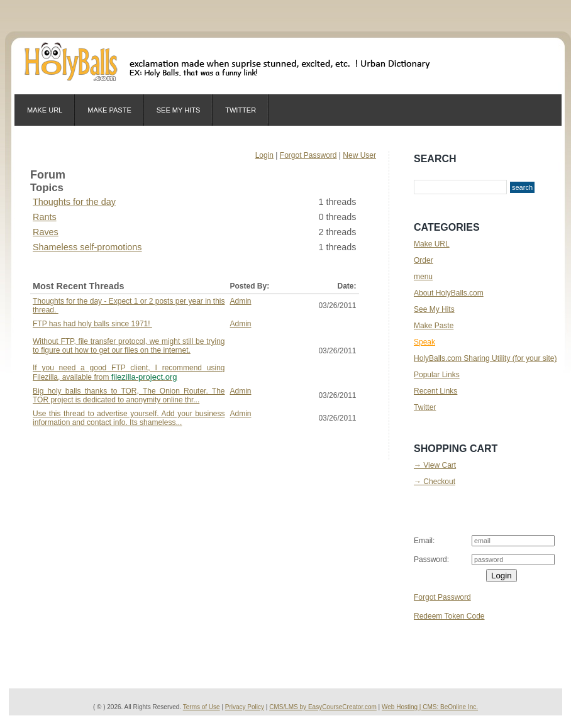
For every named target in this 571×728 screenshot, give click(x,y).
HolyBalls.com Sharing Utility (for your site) (485, 358)
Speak (424, 342)
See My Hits (178, 110)
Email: (424, 541)
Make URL (45, 110)
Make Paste (109, 110)
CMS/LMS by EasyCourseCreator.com (323, 707)
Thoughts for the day (74, 202)
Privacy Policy (245, 707)
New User (359, 155)
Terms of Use (202, 707)
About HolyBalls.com (449, 293)
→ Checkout (435, 482)
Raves (46, 232)
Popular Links (437, 375)
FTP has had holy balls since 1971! (129, 350)
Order (424, 260)
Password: (431, 560)
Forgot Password (308, 155)
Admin (241, 301)
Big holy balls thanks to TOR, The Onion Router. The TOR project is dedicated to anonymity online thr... (129, 395)
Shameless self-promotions (87, 247)
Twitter (241, 110)
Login (264, 155)
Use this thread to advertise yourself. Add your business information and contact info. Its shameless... (129, 418)
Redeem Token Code (449, 616)
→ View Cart (435, 465)
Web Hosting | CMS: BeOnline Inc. (430, 707)
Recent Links (435, 391)
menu (423, 277)
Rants (45, 217)
